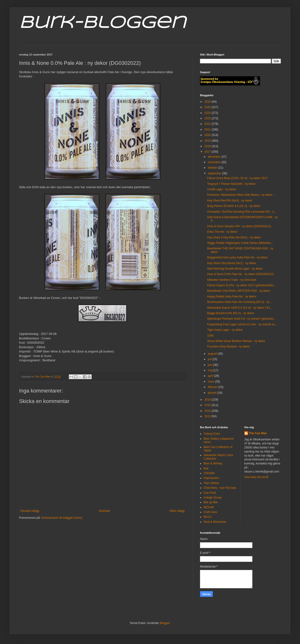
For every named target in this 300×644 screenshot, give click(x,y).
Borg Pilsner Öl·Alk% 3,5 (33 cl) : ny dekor (234, 206)
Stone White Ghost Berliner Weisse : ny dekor (236, 341)
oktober (213, 168)
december (215, 157)
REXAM (209, 507)
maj (211, 370)
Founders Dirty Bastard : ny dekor (228, 347)
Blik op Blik (211, 502)
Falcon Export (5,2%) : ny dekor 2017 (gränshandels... (241, 285)
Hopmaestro (211, 478)
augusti (213, 354)
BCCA (207, 517)
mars (211, 382)
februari (213, 387)
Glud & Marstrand (215, 522)
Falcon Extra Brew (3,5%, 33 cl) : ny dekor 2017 (237, 178)
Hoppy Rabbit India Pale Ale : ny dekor (232, 297)
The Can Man (258, 433)
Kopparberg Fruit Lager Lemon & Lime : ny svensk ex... (242, 324)
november (215, 162)
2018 (208, 146)
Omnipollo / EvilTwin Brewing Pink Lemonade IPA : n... (242, 212)
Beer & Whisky (213, 463)
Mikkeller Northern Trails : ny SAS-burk (232, 280)
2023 (208, 118)
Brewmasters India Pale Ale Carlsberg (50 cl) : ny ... (240, 302)
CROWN (209, 473)
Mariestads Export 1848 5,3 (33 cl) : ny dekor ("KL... (240, 308)
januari (212, 393)
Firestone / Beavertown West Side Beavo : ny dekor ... (241, 195)
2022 (208, 124)
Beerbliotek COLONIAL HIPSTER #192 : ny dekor (239, 291)
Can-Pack (210, 493)
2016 (208, 400)
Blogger (165, 623)
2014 (208, 411)
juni (210, 365)
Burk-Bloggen (102, 23)
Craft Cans (210, 512)
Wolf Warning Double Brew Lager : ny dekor (235, 269)
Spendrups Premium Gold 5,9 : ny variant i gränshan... (242, 319)
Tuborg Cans (212, 434)
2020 (208, 135)
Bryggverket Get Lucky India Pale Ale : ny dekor (237, 257)
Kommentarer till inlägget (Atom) (62, 518)
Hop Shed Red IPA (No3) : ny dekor (230, 201)
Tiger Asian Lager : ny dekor (225, 330)
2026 (208, 102)
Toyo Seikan (211, 483)
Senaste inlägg (30, 511)
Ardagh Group (212, 498)
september (215, 173)
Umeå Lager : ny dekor (222, 189)
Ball (206, 468)
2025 (208, 107)
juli (210, 359)
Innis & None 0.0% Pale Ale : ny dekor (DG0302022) (240, 274)
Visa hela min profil (256, 477)
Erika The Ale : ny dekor (222, 232)
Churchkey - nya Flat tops (220, 488)
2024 (208, 113)
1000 (210, 336)
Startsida (104, 511)
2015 (208, 405)
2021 (208, 130)
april (211, 376)
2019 (208, 141)
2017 (208, 152)
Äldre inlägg (177, 511)
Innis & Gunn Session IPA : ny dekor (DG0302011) (239, 226)
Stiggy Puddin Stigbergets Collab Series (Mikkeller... (240, 243)
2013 (208, 416)
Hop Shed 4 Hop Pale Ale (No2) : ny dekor (234, 237)
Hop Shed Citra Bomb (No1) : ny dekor (232, 263)
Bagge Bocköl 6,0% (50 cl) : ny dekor (231, 313)
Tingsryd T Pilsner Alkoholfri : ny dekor (231, 184)
